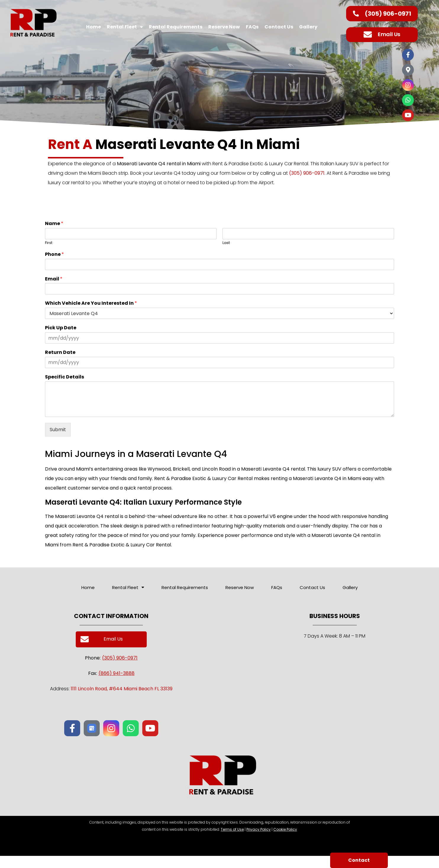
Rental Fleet (125, 27)
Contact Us (279, 27)
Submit (58, 430)
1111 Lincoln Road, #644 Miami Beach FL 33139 (122, 689)
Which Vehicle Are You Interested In (91, 303)
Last (226, 243)
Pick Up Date (61, 328)
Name (54, 224)
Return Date (60, 353)
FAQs (252, 27)
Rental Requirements (176, 27)
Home (93, 27)
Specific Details (64, 377)
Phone (54, 255)
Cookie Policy (285, 829)
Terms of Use (232, 829)
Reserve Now (224, 27)
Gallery (308, 27)
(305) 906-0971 (307, 173)
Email (54, 279)
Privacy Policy (259, 829)
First (49, 243)
